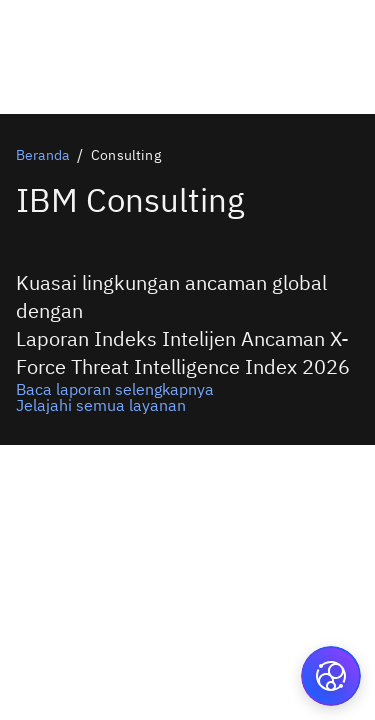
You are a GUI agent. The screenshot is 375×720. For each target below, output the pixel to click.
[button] (331, 676)
